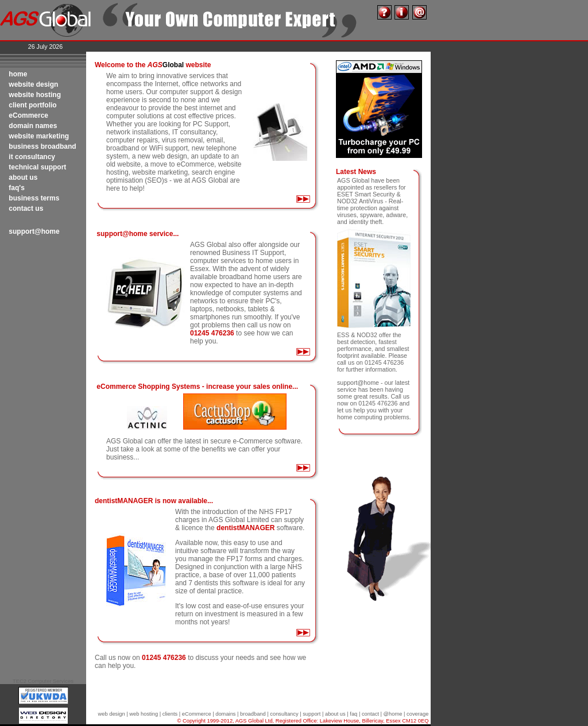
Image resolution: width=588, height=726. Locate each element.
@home (393, 714)
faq (353, 714)
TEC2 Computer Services (43, 681)
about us (335, 714)
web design (112, 714)
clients (170, 714)
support (312, 714)
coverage (417, 714)
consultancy (284, 714)
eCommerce (197, 714)
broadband (253, 714)
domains (225, 714)
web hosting (144, 714)
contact (370, 714)
